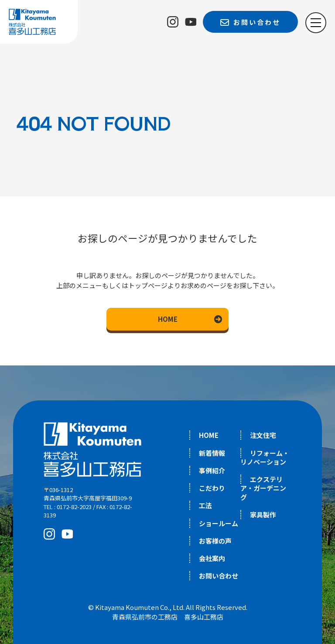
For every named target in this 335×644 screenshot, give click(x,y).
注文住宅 (263, 435)
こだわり (212, 488)
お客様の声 (215, 541)
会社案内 (212, 558)
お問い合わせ (219, 576)
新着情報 (212, 453)
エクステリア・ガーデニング (263, 488)
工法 (205, 505)
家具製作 (263, 515)
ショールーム (219, 523)
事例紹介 (212, 470)
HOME (168, 319)
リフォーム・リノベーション (265, 457)
